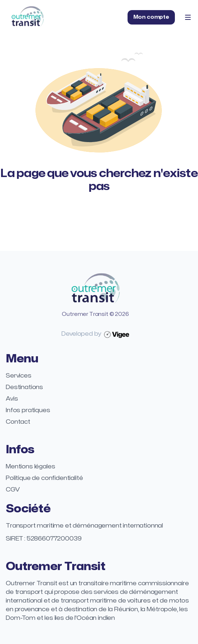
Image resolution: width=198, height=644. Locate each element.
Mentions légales (30, 467)
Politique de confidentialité (44, 478)
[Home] (27, 17)
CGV (13, 490)
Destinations (24, 387)
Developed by (95, 334)
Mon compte (151, 17)
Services (19, 376)
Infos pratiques (28, 410)
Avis (12, 399)
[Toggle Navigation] (188, 17)
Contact (18, 422)
